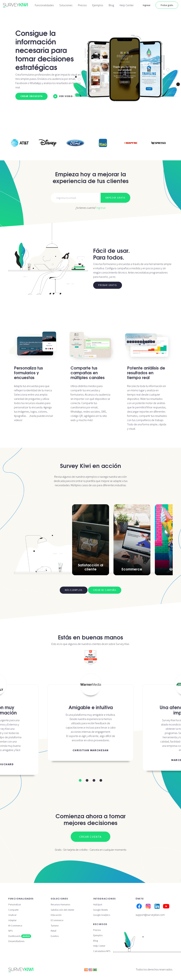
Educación (56, 915)
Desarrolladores (16, 941)
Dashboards (20, 936)
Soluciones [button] (66, 5)
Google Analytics (102, 915)
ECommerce (57, 920)
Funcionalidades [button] (44, 5)
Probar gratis (167, 5)
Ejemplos (98, 5)
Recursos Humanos (60, 904)
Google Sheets (100, 910)
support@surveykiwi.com (150, 915)
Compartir (13, 910)
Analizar (12, 915)
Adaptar (12, 920)
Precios (82, 5)
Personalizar (15, 904)
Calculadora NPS (102, 951)
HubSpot (98, 904)
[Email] (76, 198)
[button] (80, 780)
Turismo (55, 926)
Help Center (127, 5)
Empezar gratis (115, 198)
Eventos (55, 936)
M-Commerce (15, 926)
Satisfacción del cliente (62, 910)
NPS (10, 931)
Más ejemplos (74, 590)
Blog (111, 5)
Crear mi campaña (105, 590)
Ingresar (147, 5)
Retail (53, 931)
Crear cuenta (90, 837)
